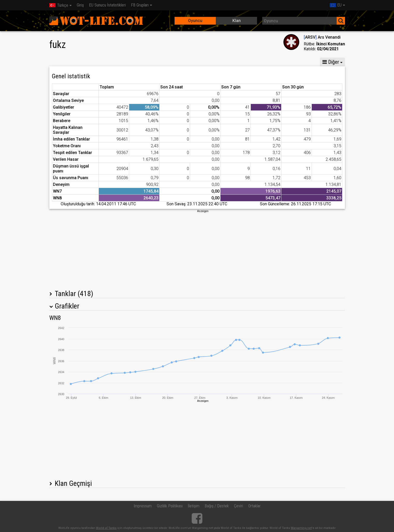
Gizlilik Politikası (170, 506)
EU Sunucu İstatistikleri (107, 5)
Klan (237, 21)
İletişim (194, 506)
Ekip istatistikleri (223, 62)
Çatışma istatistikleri (268, 62)
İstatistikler (63, 62)
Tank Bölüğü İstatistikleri (175, 62)
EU (336, 5)
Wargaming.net (301, 528)
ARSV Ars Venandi (322, 37)
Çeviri (239, 506)
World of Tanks (106, 528)
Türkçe (59, 5)
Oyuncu (195, 21)
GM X (89, 62)
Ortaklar (254, 506)
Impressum (143, 506)
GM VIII (112, 62)
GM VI (135, 62)
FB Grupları (140, 5)
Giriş (80, 5)
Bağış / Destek (217, 506)
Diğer (331, 62)
